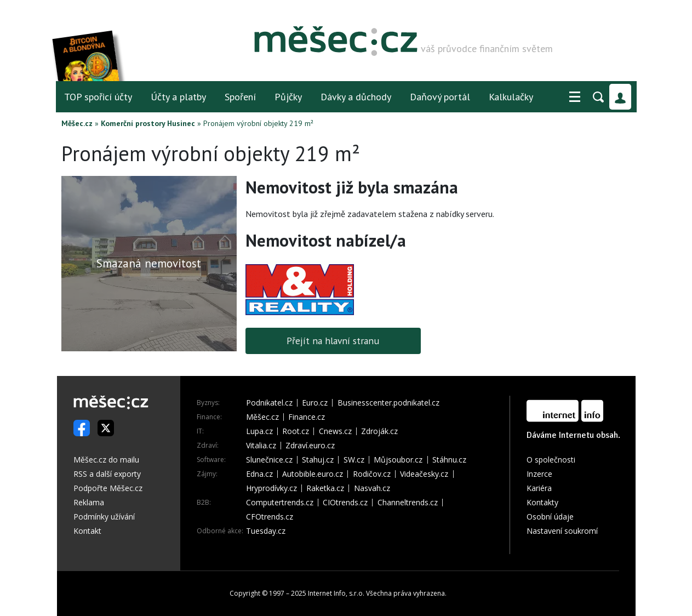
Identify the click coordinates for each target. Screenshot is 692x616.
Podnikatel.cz (269, 403)
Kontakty (542, 502)
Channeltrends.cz (408, 503)
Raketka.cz (325, 488)
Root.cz (296, 431)
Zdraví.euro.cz (310, 446)
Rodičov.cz (372, 474)
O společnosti (551, 460)
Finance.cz (307, 417)
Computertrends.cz (280, 503)
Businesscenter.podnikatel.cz (388, 403)
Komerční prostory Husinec (148, 123)
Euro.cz (315, 403)
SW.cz (354, 460)
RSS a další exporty (107, 474)
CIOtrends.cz (345, 503)
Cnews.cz (335, 431)
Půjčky (288, 97)
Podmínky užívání (104, 517)
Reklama (89, 502)
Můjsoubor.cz (398, 460)
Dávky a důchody (356, 97)
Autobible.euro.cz (313, 474)
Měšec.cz (77, 123)
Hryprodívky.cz (271, 488)
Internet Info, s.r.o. (336, 593)
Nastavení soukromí (562, 531)
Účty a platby (178, 97)
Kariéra (539, 488)
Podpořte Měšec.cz (108, 488)
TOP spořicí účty (98, 97)
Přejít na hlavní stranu (333, 341)
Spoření (240, 97)
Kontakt (87, 531)
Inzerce (539, 474)
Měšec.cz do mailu (106, 460)
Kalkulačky (511, 97)
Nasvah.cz (372, 488)
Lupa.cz (259, 431)
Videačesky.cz (424, 474)
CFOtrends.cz (270, 517)
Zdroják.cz (379, 431)
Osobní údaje (550, 517)
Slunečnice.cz (269, 460)
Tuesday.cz (266, 531)
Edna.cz (259, 474)
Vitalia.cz (261, 446)
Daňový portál (440, 97)
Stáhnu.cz (449, 460)
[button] (575, 97)
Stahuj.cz (318, 460)
